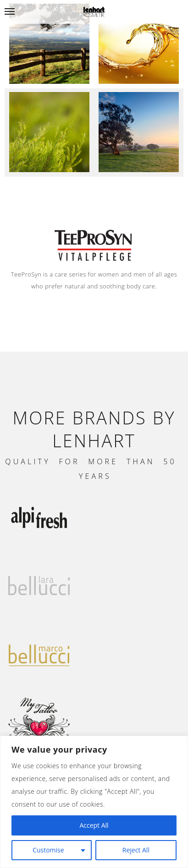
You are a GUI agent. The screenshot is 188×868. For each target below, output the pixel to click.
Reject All (136, 850)
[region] (94, 802)
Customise (48, 850)
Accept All (94, 825)
